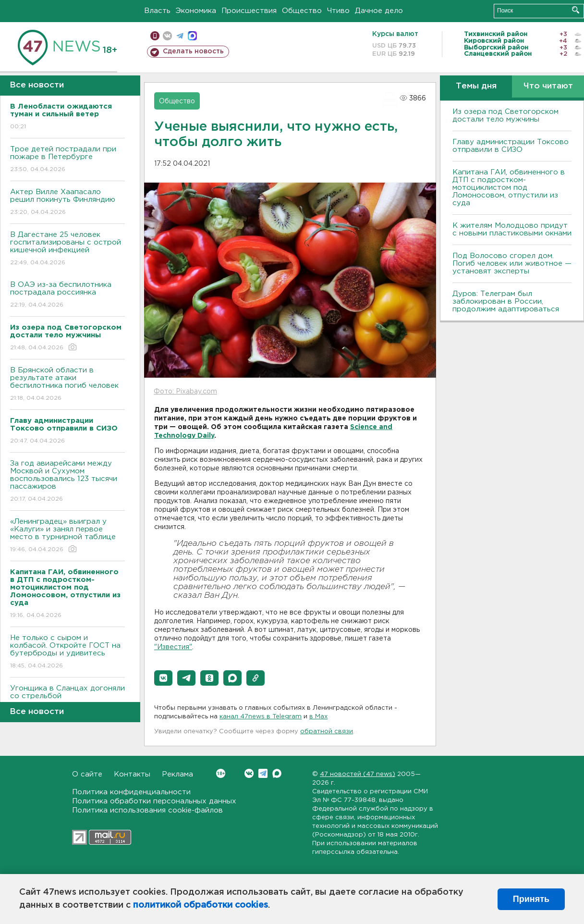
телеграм (180, 36)
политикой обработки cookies (201, 905)
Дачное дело (379, 11)
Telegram (263, 773)
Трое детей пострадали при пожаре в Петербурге (67, 160)
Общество (302, 11)
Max (277, 773)
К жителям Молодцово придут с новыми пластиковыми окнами (512, 229)
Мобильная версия (155, 36)
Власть (157, 11)
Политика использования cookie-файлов (147, 810)
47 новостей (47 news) (358, 774)
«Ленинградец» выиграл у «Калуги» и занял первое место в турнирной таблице (67, 536)
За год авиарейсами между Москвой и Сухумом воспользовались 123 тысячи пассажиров (67, 482)
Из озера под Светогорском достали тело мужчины (505, 116)
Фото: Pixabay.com (185, 392)
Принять (531, 899)
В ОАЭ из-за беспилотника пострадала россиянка (67, 295)
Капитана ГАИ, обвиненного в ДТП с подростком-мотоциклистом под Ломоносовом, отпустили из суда (509, 188)
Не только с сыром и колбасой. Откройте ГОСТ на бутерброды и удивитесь (67, 652)
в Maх (318, 717)
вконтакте (167, 36)
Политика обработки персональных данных (154, 801)
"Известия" (173, 647)
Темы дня (476, 86)
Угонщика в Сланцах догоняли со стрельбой (67, 699)
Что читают (548, 86)
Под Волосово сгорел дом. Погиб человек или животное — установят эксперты (512, 264)
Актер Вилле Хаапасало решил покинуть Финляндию (67, 203)
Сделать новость (193, 51)
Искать (576, 10)
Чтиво (338, 11)
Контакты (132, 774)
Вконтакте (221, 773)
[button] (163, 678)
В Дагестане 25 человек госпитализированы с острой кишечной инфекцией (67, 249)
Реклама (177, 774)
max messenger (192, 36)
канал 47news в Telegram (261, 717)
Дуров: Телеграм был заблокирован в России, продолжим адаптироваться (506, 302)
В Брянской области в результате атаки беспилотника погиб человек (67, 385)
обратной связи (327, 732)
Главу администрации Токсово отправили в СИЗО (511, 146)
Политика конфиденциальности (131, 792)
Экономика (196, 11)
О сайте (87, 774)
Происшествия (249, 11)
